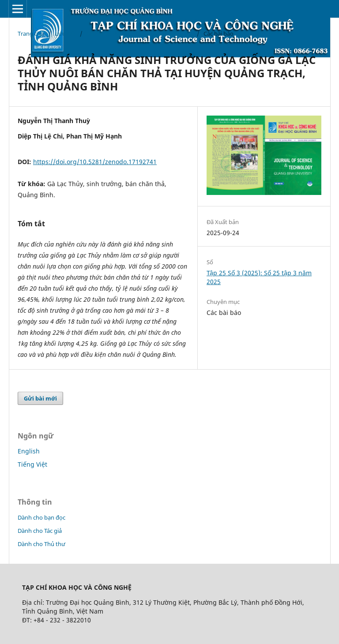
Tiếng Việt (32, 464)
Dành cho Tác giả (40, 531)
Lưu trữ (65, 34)
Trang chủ (31, 34)
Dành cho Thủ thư (41, 544)
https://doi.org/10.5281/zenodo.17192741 (95, 162)
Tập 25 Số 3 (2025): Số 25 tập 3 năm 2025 (139, 34)
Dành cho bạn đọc (41, 517)
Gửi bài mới (40, 398)
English (29, 451)
